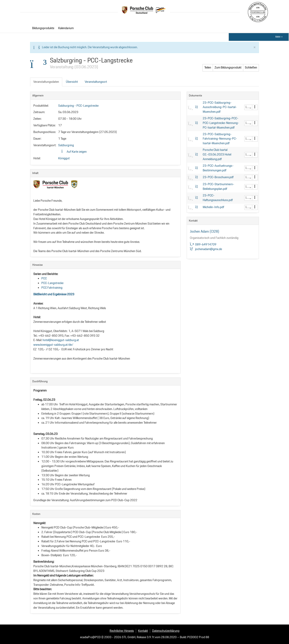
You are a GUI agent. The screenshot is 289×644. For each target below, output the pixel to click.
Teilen (238, 68)
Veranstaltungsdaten (46, 82)
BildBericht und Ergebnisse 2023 (54, 294)
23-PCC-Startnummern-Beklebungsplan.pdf (218, 187)
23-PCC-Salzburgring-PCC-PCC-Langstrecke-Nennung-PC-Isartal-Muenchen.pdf (221, 123)
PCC (44, 279)
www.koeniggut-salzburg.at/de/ (53, 345)
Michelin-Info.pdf (213, 207)
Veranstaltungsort (96, 82)
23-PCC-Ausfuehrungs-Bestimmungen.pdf (218, 168)
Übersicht (72, 82)
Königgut (64, 158)
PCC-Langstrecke (52, 283)
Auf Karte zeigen (74, 152)
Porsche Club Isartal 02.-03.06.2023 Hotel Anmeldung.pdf (217, 155)
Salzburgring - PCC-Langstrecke (78, 106)
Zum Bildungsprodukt (218, 68)
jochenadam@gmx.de (206, 249)
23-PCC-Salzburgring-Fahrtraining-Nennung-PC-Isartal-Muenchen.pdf (220, 139)
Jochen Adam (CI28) (205, 232)
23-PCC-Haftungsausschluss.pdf (218, 198)
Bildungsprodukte (43, 28)
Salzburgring (66, 145)
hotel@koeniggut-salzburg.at (61, 340)
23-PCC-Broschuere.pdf (218, 177)
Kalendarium (66, 28)
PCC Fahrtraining (52, 288)
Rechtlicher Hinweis (122, 631)
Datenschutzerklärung (166, 631)
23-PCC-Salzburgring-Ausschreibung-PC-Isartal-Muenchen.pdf (220, 107)
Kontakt (143, 631)
